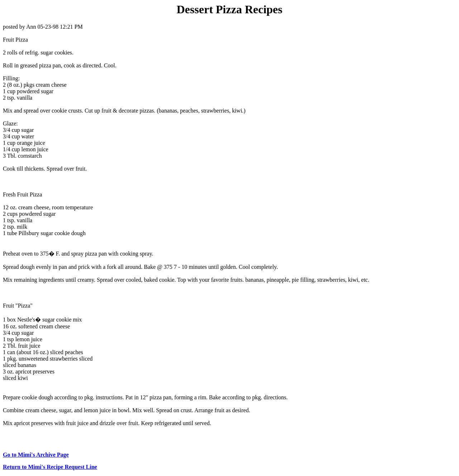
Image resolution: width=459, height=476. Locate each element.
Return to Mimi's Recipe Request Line (50, 467)
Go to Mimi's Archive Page (36, 455)
